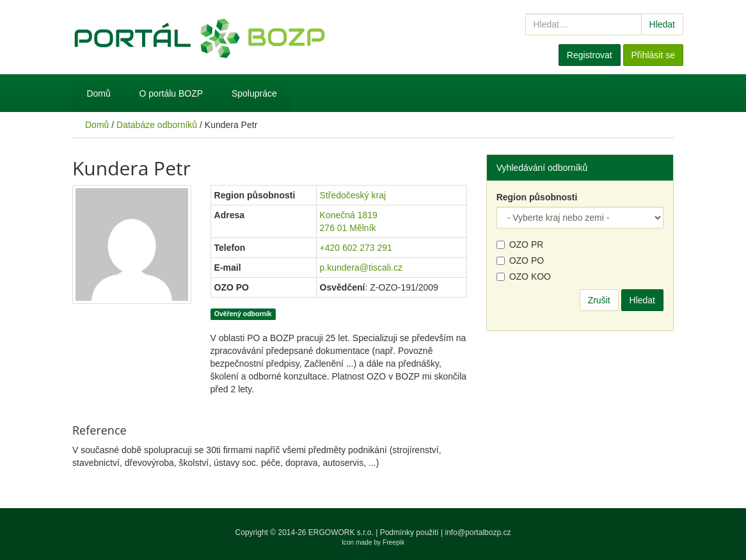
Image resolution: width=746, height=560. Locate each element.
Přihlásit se (653, 55)
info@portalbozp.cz (478, 532)
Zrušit (599, 300)
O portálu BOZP (171, 93)
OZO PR (520, 244)
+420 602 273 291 (356, 248)
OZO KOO (524, 276)
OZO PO (520, 260)
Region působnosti (537, 197)
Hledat (662, 24)
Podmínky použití (409, 532)
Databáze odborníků (157, 125)
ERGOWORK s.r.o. (342, 532)
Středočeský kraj (353, 195)
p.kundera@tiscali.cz (361, 268)
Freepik (393, 542)
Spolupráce (254, 93)
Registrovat (590, 55)
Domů (98, 93)
